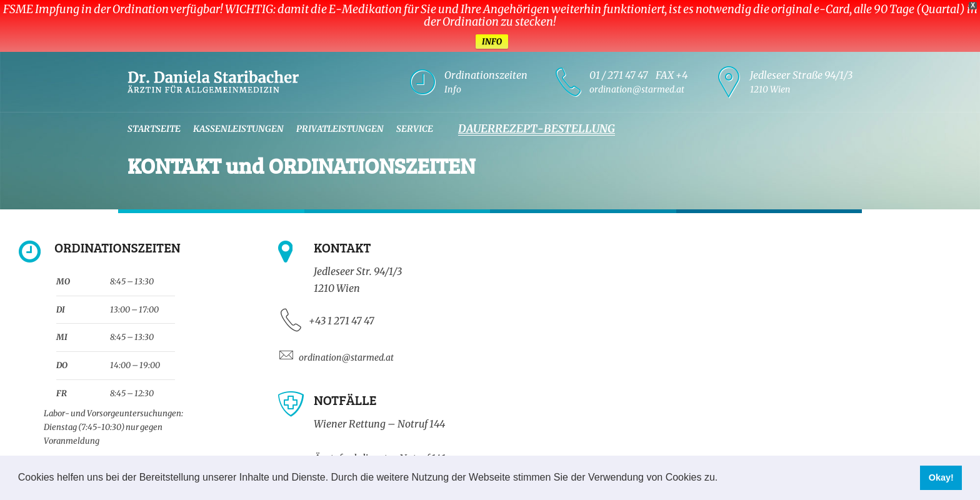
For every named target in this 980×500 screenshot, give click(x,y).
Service (415, 129)
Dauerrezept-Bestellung (537, 129)
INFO (492, 42)
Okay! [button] (941, 477)
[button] (722, 479)
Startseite (154, 129)
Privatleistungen (340, 129)
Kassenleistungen (238, 129)
